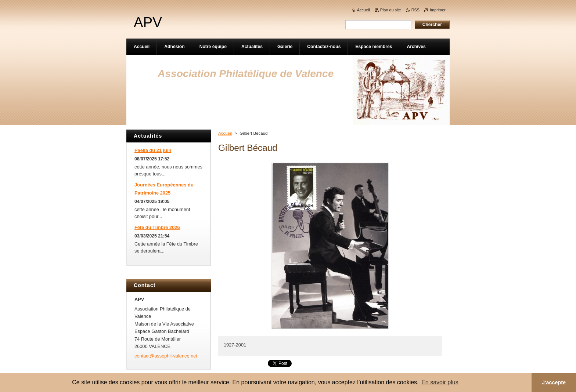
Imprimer (438, 10)
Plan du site (391, 10)
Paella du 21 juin (153, 150)
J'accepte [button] (554, 382)
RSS (415, 10)
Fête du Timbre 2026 (157, 227)
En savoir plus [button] (440, 382)
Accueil (225, 133)
